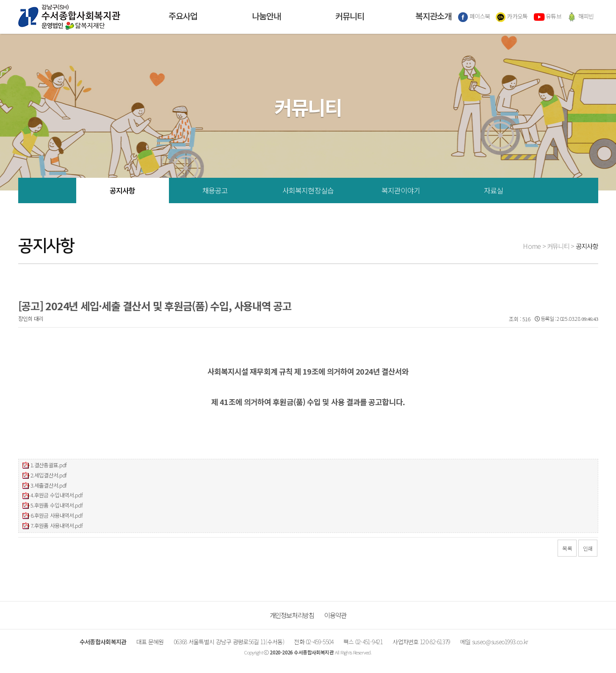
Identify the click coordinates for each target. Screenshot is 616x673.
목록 (567, 548)
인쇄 (588, 548)
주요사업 (183, 17)
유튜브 (547, 17)
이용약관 (336, 615)
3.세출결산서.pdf (49, 485)
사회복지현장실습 (308, 190)
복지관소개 (433, 17)
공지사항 (123, 190)
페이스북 (474, 17)
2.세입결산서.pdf (49, 475)
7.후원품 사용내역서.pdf (57, 525)
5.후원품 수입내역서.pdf (57, 505)
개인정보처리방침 (292, 615)
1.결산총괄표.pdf (49, 465)
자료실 (493, 190)
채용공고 (215, 190)
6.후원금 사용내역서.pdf (57, 515)
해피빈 (580, 17)
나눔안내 (266, 17)
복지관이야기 (401, 190)
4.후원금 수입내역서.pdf (57, 495)
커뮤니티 (350, 17)
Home (532, 246)
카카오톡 (512, 17)
